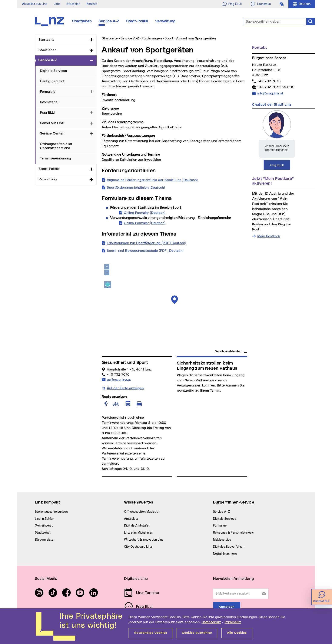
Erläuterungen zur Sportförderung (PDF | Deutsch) (146, 243)
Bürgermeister (45, 540)
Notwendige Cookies (151, 633)
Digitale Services (53, 71)
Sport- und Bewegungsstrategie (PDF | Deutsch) (145, 250)
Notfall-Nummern (225, 554)
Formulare (48, 92)
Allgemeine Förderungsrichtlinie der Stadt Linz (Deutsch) (152, 179)
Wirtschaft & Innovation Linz (144, 540)
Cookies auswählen (197, 633)
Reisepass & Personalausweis (233, 533)
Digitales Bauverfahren (229, 547)
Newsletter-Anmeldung (233, 579)
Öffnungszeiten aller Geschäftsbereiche (56, 146)
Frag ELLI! (48, 113)
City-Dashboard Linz (138, 547)
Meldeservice (222, 540)
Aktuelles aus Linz (35, 4)
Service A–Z (221, 512)
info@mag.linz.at (270, 93)
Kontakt (92, 4)
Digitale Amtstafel (137, 526)
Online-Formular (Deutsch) (145, 212)
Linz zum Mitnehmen (139, 533)
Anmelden (227, 607)
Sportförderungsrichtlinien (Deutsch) (136, 187)
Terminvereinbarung (56, 158)
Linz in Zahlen (44, 519)
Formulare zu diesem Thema (137, 198)
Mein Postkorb (269, 236)
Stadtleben (82, 21)
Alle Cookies (237, 633)
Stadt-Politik (137, 21)
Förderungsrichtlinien (129, 171)
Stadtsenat (43, 533)
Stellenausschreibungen (51, 512)
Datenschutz (211, 622)
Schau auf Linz (52, 123)
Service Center (52, 133)
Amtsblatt (131, 519)
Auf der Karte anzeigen (125, 388)
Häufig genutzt (52, 81)
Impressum (233, 622)
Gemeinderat (44, 526)
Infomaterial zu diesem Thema (139, 234)
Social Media (46, 579)
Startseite (47, 40)
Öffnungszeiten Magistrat (142, 512)
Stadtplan (73, 4)
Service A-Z (109, 21)
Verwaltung (165, 21)
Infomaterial (49, 102)
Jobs (57, 4)
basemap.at (239, 345)
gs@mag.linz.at (119, 379)
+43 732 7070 (269, 81)
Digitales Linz (136, 579)
